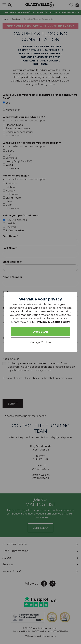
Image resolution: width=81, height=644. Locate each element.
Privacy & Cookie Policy (53, 322)
